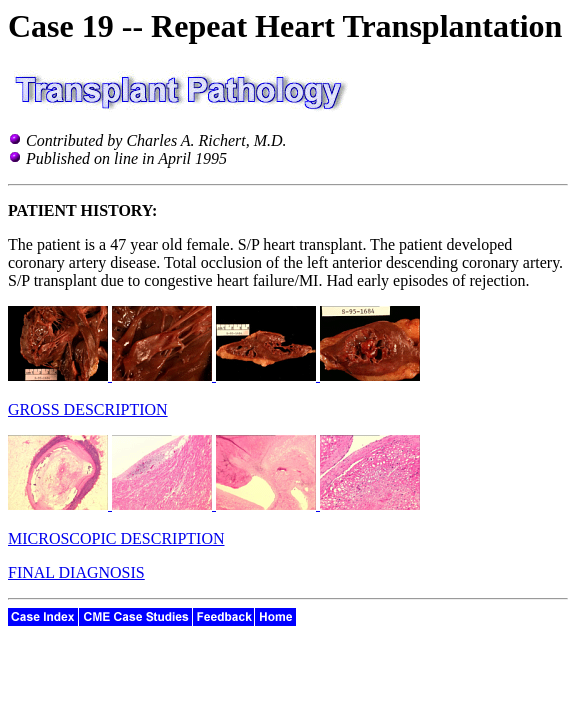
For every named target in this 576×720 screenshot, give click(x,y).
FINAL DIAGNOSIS (76, 572)
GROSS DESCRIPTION (88, 409)
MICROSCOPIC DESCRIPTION (116, 538)
